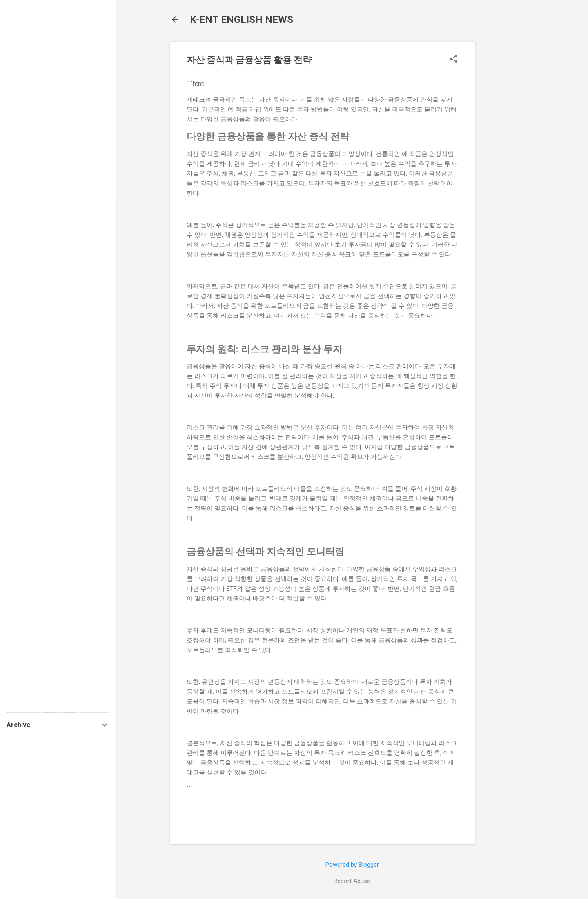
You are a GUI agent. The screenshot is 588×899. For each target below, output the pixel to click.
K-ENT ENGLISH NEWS (242, 20)
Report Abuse (352, 881)
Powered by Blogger (352, 865)
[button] (454, 60)
